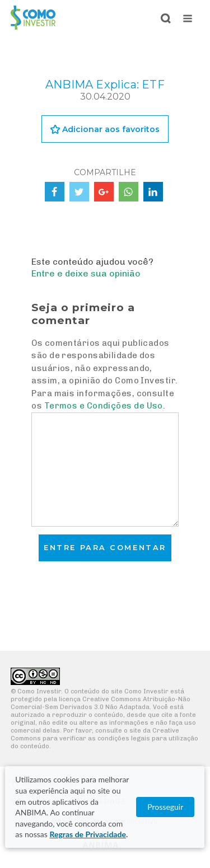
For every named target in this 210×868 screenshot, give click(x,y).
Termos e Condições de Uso (104, 406)
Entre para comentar (105, 548)
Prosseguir (166, 807)
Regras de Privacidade (87, 834)
